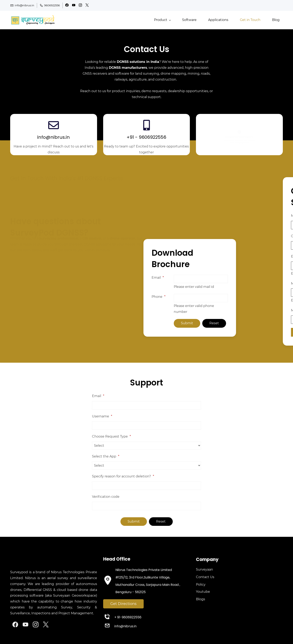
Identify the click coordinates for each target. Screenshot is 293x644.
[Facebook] (15, 624)
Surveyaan (204, 569)
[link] (46, 566)
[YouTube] (25, 624)
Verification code (106, 497)
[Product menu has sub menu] (162, 20)
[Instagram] (36, 624)
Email (130, 278)
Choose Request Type (111, 436)
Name (270, 216)
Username (102, 416)
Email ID (272, 256)
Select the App (106, 456)
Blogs (201, 599)
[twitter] (87, 6)
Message (271, 310)
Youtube (203, 592)
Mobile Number (278, 283)
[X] (46, 624)
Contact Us (205, 577)
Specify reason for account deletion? (123, 476)
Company (273, 236)
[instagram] (80, 6)
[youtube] (74, 6)
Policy (201, 585)
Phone (131, 297)
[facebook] (67, 6)
